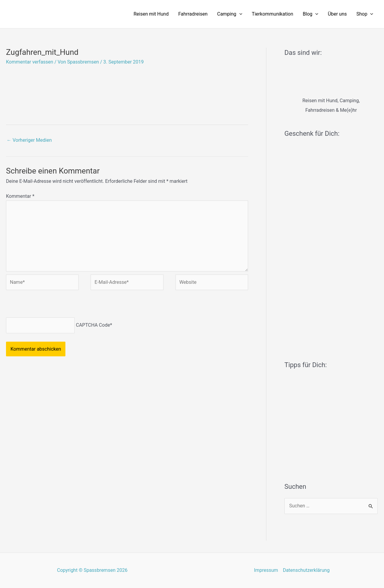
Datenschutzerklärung (306, 570)
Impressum (266, 570)
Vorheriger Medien (29, 140)
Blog (310, 14)
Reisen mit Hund (151, 14)
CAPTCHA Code (93, 325)
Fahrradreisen (193, 14)
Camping (230, 14)
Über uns (337, 14)
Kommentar (20, 196)
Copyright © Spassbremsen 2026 (92, 570)
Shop (365, 14)
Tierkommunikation (272, 14)
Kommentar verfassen (30, 62)
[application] (239, 14)
